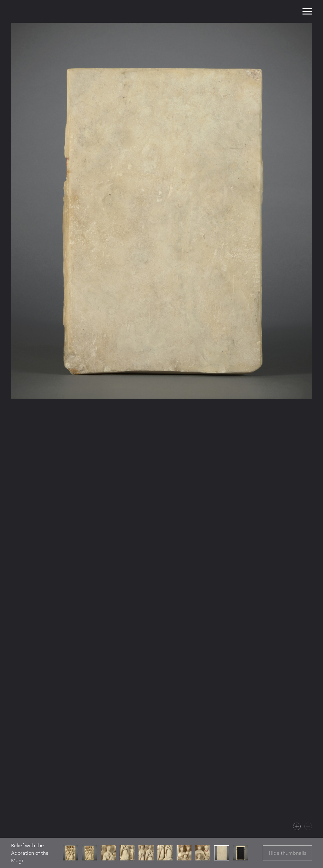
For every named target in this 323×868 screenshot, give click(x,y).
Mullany (54, 11)
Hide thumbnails (287, 853)
